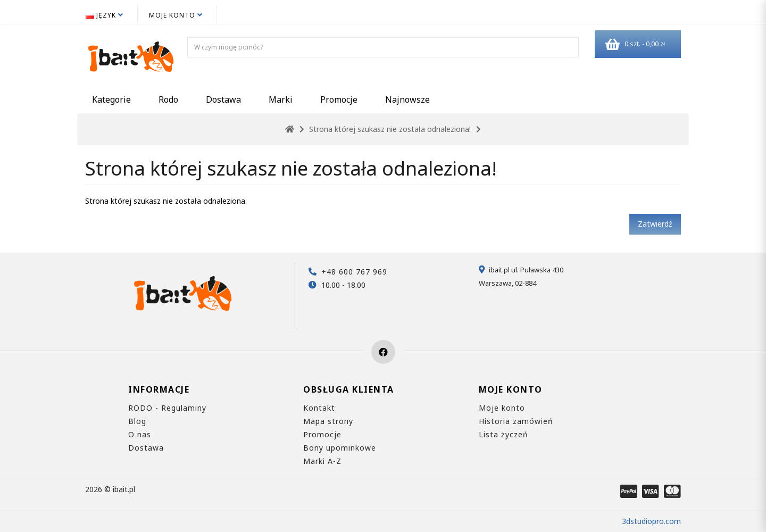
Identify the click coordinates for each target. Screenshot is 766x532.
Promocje (339, 99)
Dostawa (223, 99)
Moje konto (502, 408)
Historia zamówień (516, 421)
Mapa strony (328, 421)
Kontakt (319, 408)
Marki (281, 99)
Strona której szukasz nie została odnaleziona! (390, 129)
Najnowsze (407, 99)
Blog (137, 421)
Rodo (168, 99)
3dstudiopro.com (651, 521)
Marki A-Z (322, 461)
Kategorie (111, 99)
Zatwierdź (655, 224)
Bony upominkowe (340, 448)
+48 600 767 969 (354, 272)
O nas (140, 434)
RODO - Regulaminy (167, 408)
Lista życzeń (503, 434)
